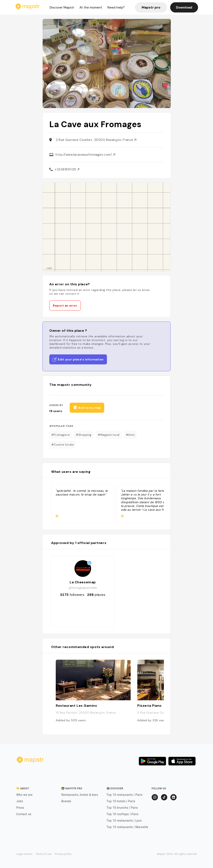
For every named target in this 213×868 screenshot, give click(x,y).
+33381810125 (67, 169)
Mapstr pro (151, 7)
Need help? (116, 7)
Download (184, 7)
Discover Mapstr (62, 7)
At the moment (91, 7)
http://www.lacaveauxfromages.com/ (85, 155)
